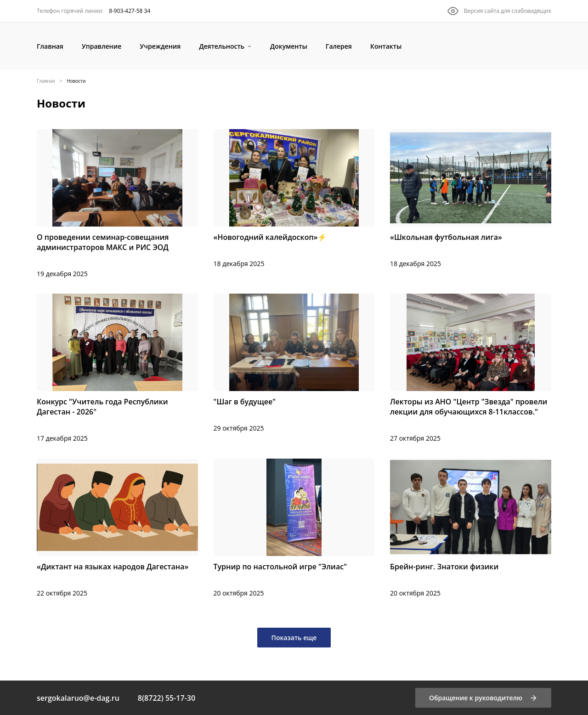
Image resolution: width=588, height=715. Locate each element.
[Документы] (289, 46)
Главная (46, 81)
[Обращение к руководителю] (483, 698)
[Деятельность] (225, 46)
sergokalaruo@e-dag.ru (78, 698)
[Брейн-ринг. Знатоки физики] (471, 528)
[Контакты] (386, 46)
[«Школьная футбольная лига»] (471, 199)
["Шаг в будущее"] (294, 363)
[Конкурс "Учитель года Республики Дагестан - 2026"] (117, 369)
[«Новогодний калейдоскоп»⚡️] (294, 199)
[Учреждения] (160, 46)
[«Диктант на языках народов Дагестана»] (117, 528)
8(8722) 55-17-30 (167, 698)
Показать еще (294, 638)
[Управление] (102, 46)
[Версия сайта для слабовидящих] (499, 11)
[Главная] (50, 46)
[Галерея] (339, 46)
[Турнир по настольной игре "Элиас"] (294, 528)
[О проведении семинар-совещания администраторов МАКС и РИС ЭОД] (117, 204)
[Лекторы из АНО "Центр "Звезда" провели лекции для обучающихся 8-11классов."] (471, 369)
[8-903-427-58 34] (93, 11)
